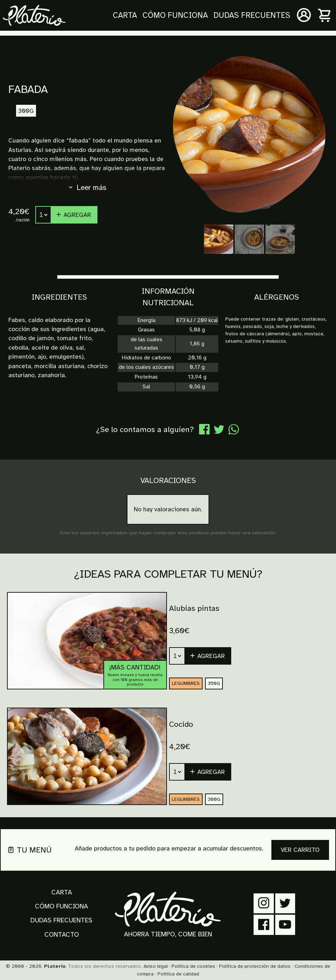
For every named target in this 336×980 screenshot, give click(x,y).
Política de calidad (178, 974)
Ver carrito (300, 850)
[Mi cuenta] (304, 15)
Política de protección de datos (255, 966)
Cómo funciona (175, 15)
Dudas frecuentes (252, 15)
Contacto (62, 935)
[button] (208, 656)
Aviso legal (156, 966)
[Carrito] (325, 15)
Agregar (73, 215)
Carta (125, 15)
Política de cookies (193, 966)
